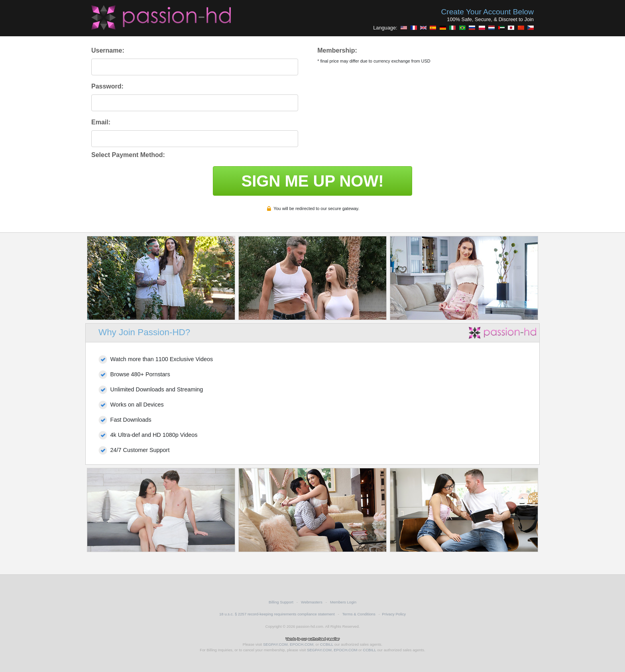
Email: (101, 122)
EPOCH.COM (302, 644)
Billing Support (281, 602)
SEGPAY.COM (275, 644)
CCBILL (327, 644)
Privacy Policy (394, 614)
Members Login (343, 602)
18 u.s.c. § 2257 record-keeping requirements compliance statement (277, 614)
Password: (107, 86)
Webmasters (312, 602)
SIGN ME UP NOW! (312, 181)
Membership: (337, 50)
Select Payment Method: (128, 155)
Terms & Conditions (359, 614)
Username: (108, 50)
